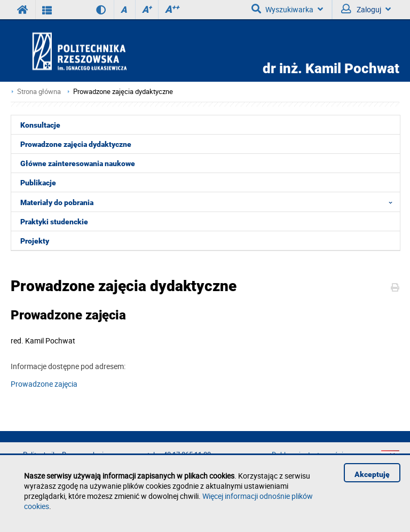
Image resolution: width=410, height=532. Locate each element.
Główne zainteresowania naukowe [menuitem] (78, 163)
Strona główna (39, 92)
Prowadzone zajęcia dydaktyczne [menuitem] (76, 144)
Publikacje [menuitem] (38, 183)
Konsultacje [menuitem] (40, 125)
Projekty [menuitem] (35, 241)
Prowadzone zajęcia (44, 384)
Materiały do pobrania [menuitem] (210, 202)
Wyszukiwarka (287, 9)
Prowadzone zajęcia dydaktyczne (123, 92)
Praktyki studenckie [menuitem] (54, 222)
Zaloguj (366, 9)
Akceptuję (372, 474)
